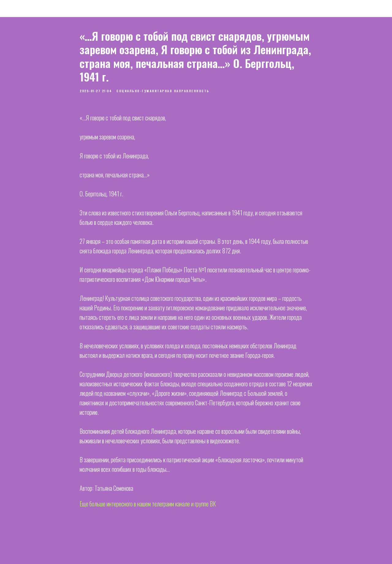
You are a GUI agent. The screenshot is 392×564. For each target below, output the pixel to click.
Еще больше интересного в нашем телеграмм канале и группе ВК (148, 504)
